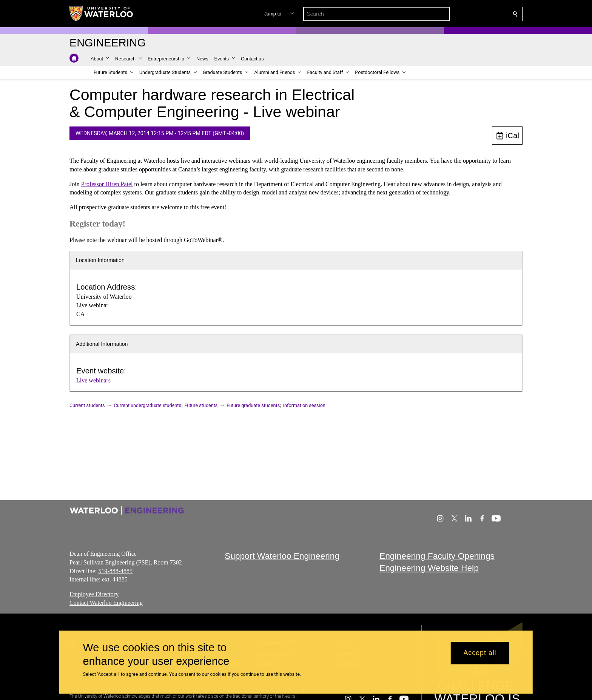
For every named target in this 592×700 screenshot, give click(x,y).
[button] (461, 14)
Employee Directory (94, 594)
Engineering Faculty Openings (437, 556)
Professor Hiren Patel (107, 184)
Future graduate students (253, 405)
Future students (201, 405)
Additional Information (102, 344)
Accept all (480, 653)
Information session (304, 405)
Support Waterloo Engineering (282, 556)
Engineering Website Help (429, 568)
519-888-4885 (115, 571)
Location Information (100, 260)
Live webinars (93, 380)
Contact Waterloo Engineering (106, 603)
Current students (87, 405)
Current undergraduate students (148, 405)
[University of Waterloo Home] (102, 14)
